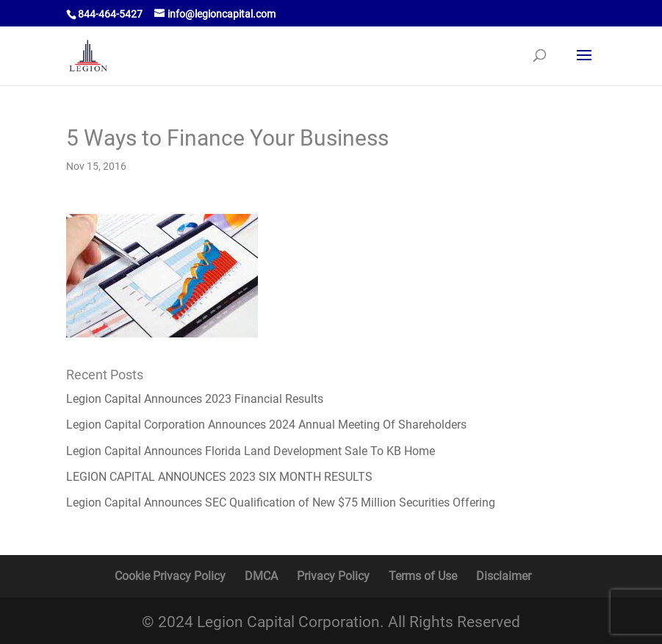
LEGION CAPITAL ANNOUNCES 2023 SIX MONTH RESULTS (219, 477)
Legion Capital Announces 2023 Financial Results (195, 399)
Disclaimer (504, 576)
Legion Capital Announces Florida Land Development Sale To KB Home (251, 451)
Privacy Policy (333, 576)
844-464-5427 (110, 14)
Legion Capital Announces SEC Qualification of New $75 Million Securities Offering (281, 502)
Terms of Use (423, 576)
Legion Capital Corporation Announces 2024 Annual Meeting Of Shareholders (266, 425)
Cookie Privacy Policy (170, 576)
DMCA (261, 576)
